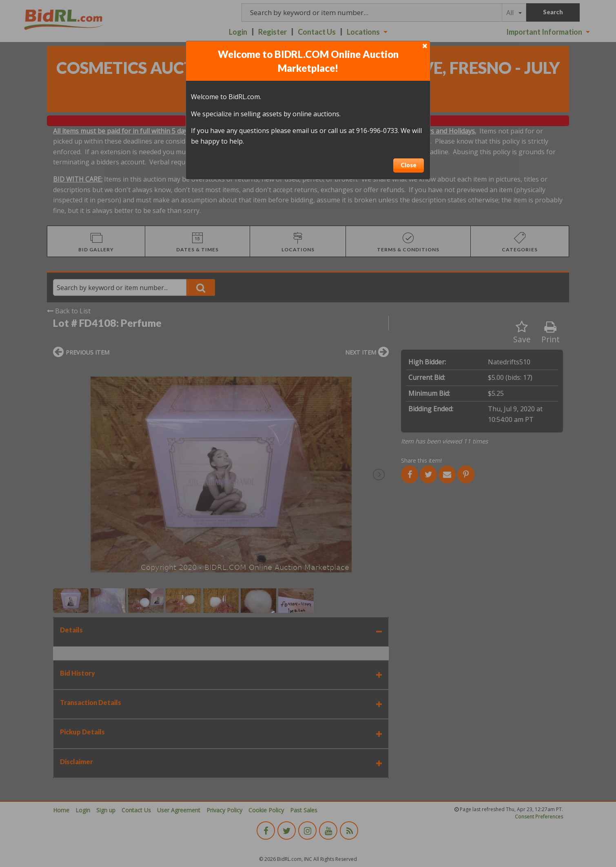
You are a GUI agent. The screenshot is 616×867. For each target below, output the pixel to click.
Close (409, 165)
